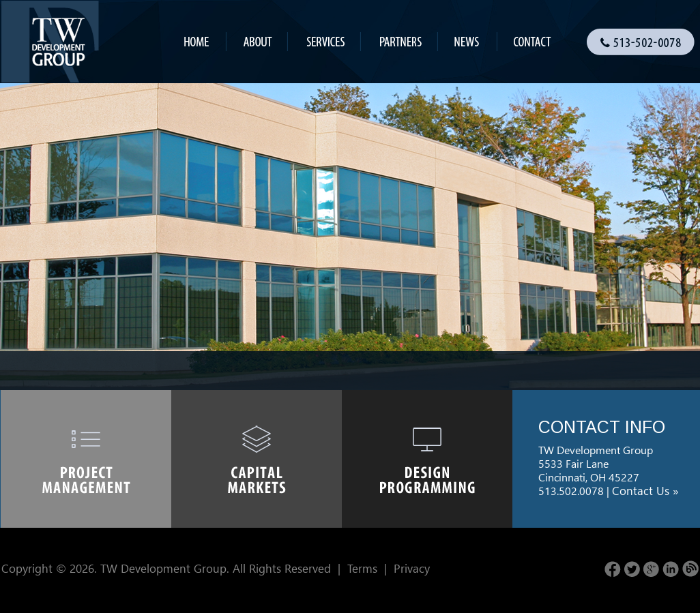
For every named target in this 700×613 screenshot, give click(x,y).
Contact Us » (645, 491)
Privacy (412, 568)
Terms (362, 568)
